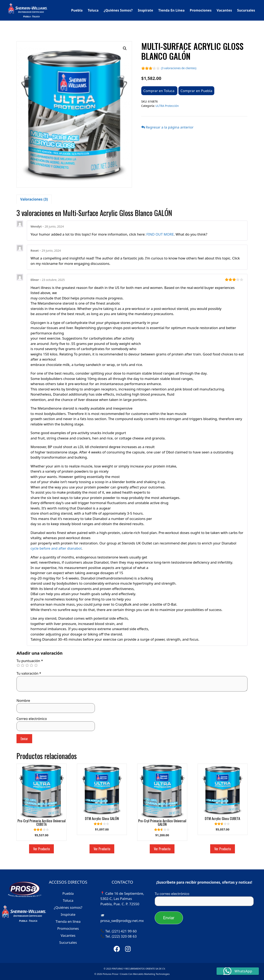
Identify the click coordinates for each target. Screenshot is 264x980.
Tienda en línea (171, 10)
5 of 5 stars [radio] (36, 665)
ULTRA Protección (167, 106)
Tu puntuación (30, 661)
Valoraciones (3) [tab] (34, 199)
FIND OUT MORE (160, 234)
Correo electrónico (32, 719)
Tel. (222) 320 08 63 (121, 936)
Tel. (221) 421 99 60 (121, 931)
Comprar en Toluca (159, 91)
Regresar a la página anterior (167, 127)
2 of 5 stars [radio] (23, 665)
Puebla (77, 10)
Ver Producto (41, 849)
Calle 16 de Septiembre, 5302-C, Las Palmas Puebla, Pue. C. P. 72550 (122, 899)
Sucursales (246, 10)
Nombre (23, 700)
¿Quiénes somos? (118, 10)
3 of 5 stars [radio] (27, 665)
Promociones (201, 10)
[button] (125, 48)
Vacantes (224, 10)
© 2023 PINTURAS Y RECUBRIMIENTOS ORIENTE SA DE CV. (135, 969)
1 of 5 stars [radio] (18, 665)
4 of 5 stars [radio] (31, 665)
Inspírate (145, 10)
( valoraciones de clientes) (179, 68)
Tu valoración (29, 673)
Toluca (93, 10)
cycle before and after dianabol (56, 548)
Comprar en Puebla (196, 91)
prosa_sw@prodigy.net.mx (122, 921)
